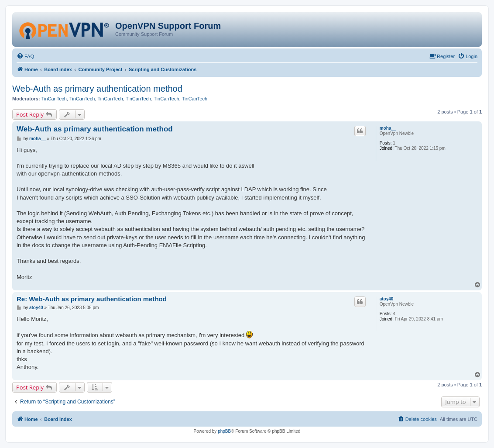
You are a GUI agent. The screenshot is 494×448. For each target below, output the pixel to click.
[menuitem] (25, 56)
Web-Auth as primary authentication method (97, 89)
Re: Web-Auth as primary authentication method (92, 299)
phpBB (224, 431)
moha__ (388, 128)
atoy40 (387, 299)
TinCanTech (54, 99)
